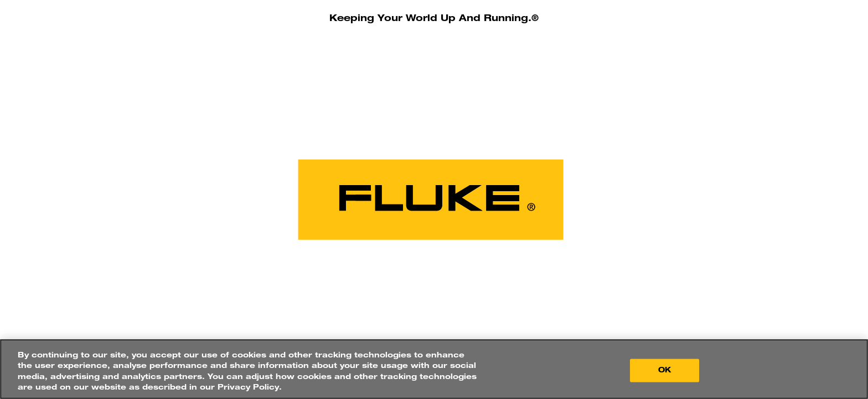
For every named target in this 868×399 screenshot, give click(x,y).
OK (665, 370)
